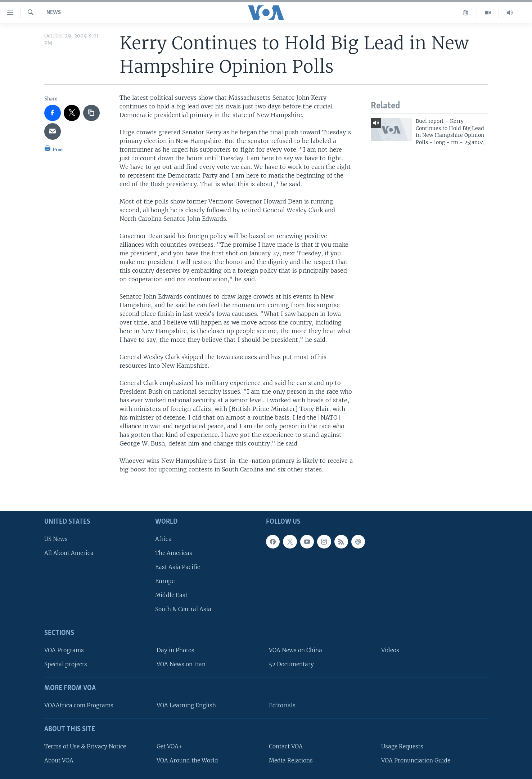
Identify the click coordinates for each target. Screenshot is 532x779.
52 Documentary (291, 664)
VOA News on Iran (181, 664)
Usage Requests (402, 746)
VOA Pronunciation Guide (416, 760)
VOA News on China (296, 650)
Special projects (66, 664)
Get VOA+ (169, 746)
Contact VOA (286, 746)
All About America (69, 553)
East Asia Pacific (178, 567)
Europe (165, 581)
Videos (390, 650)
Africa (163, 539)
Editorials (282, 705)
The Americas (174, 553)
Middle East (171, 595)
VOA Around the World (187, 760)
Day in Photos (175, 650)
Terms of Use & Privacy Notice (85, 746)
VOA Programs (64, 650)
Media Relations (291, 760)
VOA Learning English (186, 705)
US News (56, 539)
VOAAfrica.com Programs (79, 705)
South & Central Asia (183, 609)
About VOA (59, 760)
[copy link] (91, 113)
